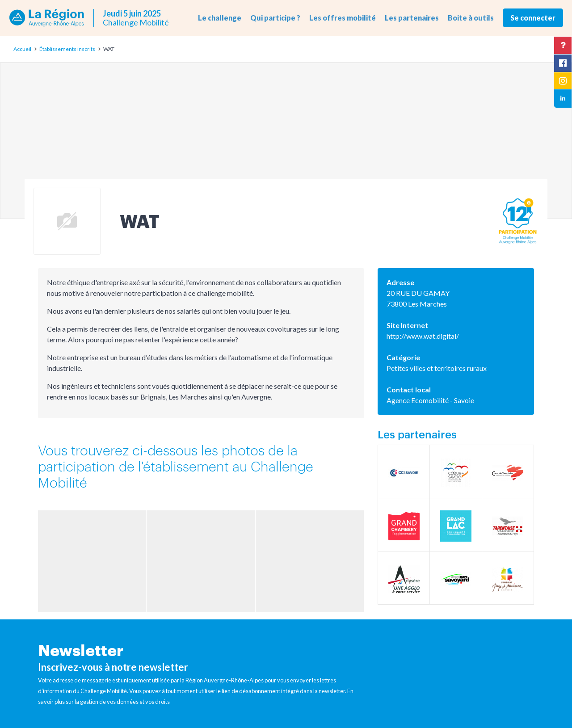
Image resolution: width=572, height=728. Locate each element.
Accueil (22, 49)
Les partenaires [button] (412, 18)
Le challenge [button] (220, 18)
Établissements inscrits (67, 49)
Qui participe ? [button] (275, 18)
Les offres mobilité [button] (343, 18)
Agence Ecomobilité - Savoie (430, 400)
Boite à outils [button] (471, 18)
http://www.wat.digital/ (423, 336)
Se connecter (533, 18)
